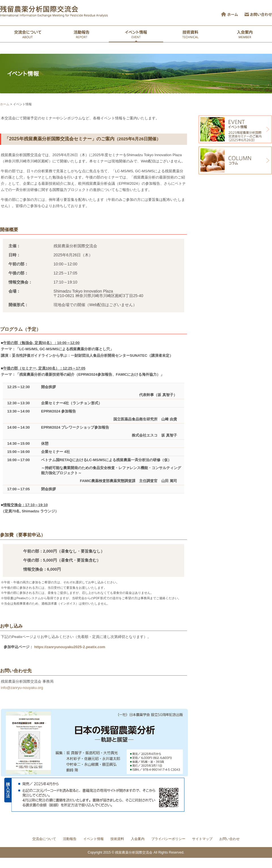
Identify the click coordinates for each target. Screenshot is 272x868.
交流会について (44, 839)
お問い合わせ (229, 839)
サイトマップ (202, 839)
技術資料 (117, 839)
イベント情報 (93, 839)
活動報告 (70, 839)
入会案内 (138, 839)
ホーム (5, 104)
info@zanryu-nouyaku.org (22, 688)
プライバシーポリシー (168, 839)
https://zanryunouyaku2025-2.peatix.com (70, 647)
